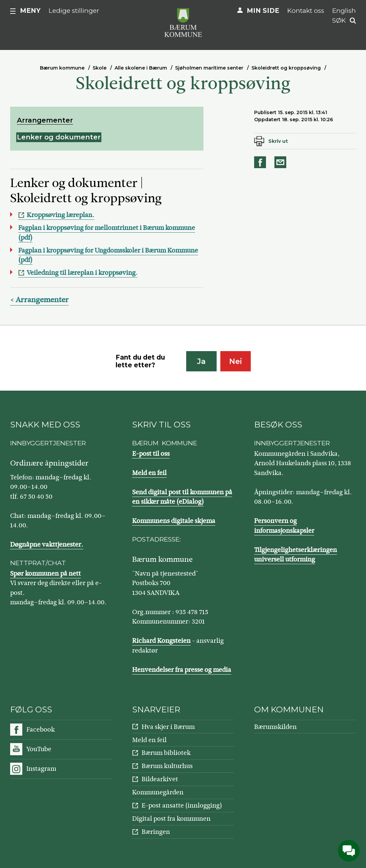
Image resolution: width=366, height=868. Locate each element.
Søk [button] (339, 20)
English (344, 11)
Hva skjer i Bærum (168, 727)
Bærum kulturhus (167, 766)
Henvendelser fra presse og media (182, 670)
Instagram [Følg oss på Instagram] (41, 769)
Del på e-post (282, 162)
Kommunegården (158, 792)
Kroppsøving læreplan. (60, 215)
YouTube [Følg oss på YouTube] (39, 749)
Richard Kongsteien (161, 641)
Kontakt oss (306, 11)
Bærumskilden (275, 727)
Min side (263, 11)
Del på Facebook (261, 162)
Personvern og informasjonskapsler (284, 526)
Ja (201, 361)
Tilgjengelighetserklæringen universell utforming (296, 555)
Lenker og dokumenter (59, 137)
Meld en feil (149, 473)
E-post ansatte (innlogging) (182, 805)
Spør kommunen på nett (45, 573)
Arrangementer (45, 120)
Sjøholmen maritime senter (209, 68)
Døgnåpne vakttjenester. (47, 544)
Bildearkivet (160, 779)
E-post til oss (151, 454)
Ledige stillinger (74, 11)
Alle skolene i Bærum (141, 68)
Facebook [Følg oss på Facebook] (41, 729)
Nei (236, 361)
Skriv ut (278, 141)
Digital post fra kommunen (171, 819)
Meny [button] (30, 11)
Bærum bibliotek (166, 753)
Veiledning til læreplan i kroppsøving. (82, 273)
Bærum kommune (62, 68)
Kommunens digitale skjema (174, 521)
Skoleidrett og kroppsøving (286, 68)
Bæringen (156, 832)
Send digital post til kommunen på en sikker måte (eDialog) (182, 497)
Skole (100, 68)
